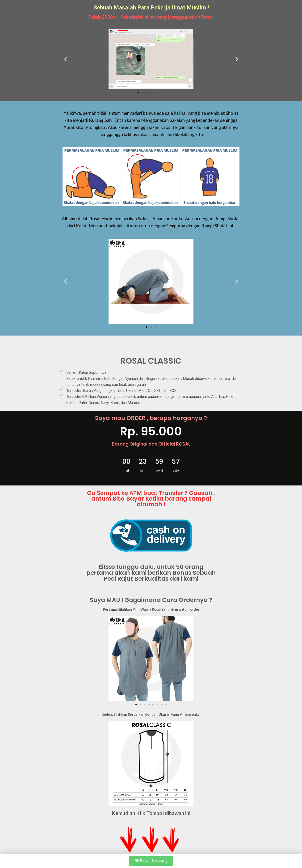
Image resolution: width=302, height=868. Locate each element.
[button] (138, 92)
